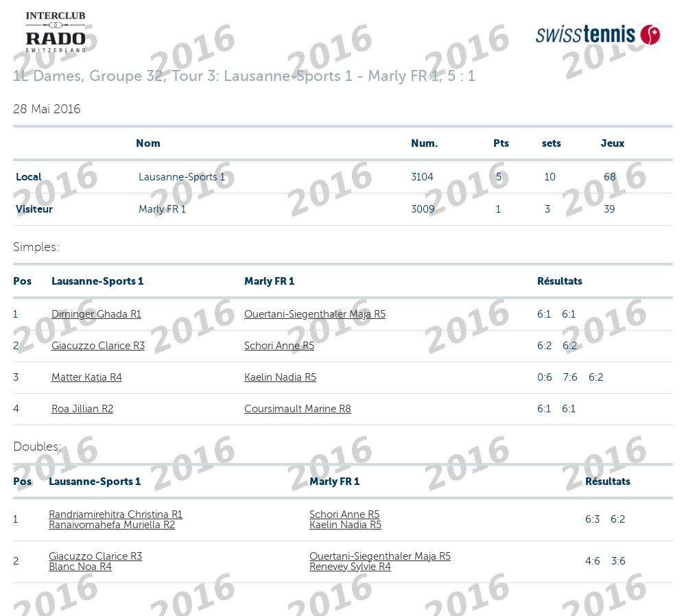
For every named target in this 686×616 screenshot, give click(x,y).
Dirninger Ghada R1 (96, 314)
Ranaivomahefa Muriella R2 (112, 525)
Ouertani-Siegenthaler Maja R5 (315, 314)
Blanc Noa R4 (80, 567)
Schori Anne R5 (279, 346)
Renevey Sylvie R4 (350, 567)
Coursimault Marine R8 (298, 409)
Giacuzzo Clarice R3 (98, 346)
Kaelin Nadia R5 (280, 377)
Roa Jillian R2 (82, 409)
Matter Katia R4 (87, 377)
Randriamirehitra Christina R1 (116, 514)
